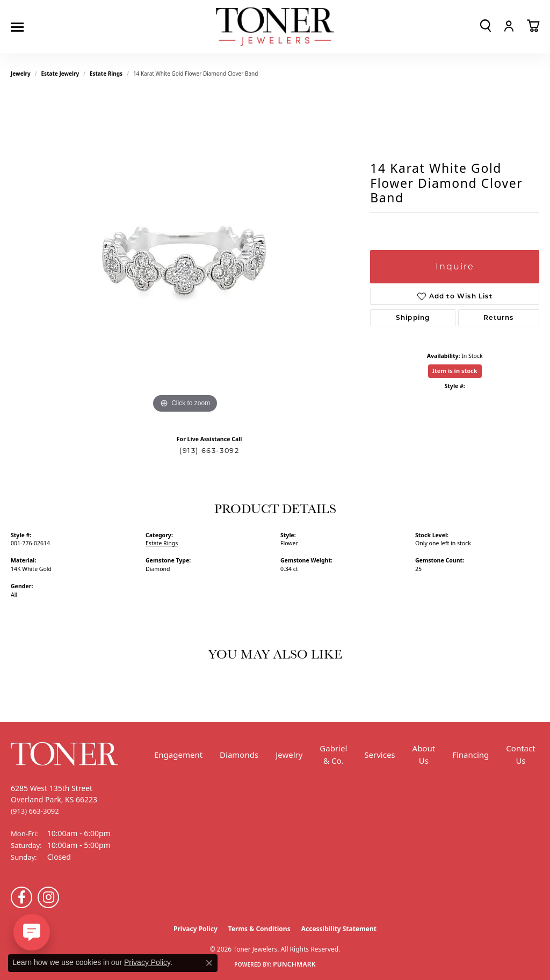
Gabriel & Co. (333, 754)
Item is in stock (455, 371)
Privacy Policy (196, 929)
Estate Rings (106, 74)
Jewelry (289, 755)
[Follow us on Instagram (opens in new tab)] (48, 897)
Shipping (413, 317)
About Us (424, 754)
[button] (486, 26)
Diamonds (239, 755)
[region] (185, 255)
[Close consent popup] (209, 963)
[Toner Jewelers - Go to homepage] (275, 27)
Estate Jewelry (60, 74)
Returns (498, 317)
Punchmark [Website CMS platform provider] (294, 964)
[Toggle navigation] (20, 27)
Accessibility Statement (339, 929)
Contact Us (520, 754)
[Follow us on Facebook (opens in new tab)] (21, 897)
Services (379, 755)
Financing (471, 755)
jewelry (21, 74)
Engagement (178, 755)
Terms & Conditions (259, 929)
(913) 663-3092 (209, 451)
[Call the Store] (35, 811)
